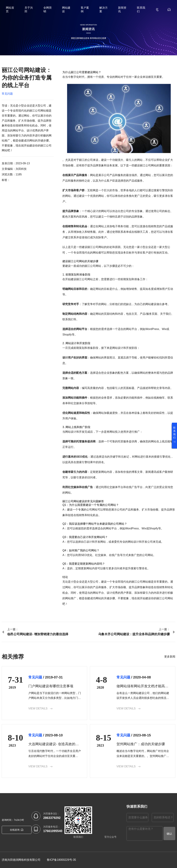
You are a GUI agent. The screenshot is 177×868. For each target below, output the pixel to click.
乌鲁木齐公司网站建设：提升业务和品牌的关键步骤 (134, 634)
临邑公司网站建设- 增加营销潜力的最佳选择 (38, 634)
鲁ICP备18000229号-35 (61, 860)
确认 (169, 834)
